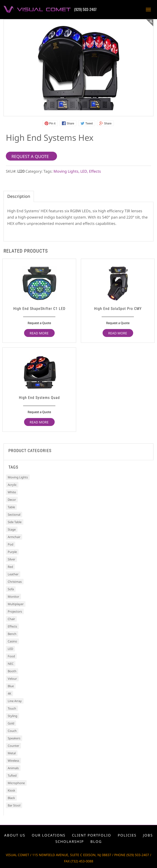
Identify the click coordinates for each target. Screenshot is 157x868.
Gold (11, 723)
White (12, 492)
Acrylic (12, 485)
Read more (39, 333)
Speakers (14, 738)
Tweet (89, 124)
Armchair (14, 537)
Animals (13, 768)
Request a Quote (39, 323)
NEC (11, 664)
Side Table (15, 522)
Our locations (49, 835)
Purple (12, 552)
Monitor (13, 597)
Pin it (52, 124)
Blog (96, 841)
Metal (12, 753)
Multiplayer (16, 604)
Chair (11, 619)
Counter (13, 746)
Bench (12, 634)
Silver (11, 559)
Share (70, 124)
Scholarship (70, 841)
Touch (12, 708)
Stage (12, 529)
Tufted (12, 775)
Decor (12, 500)
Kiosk (11, 790)
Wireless (13, 761)
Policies (127, 835)
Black (11, 798)
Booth (12, 671)
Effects (95, 171)
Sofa (11, 589)
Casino (12, 641)
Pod (11, 544)
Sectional (14, 515)
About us (15, 835)
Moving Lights (66, 171)
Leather (13, 574)
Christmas (15, 582)
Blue (11, 686)
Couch (12, 731)
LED (84, 171)
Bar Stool (14, 805)
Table (11, 507)
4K (9, 693)
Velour (12, 679)
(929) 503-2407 (85, 9)
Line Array (15, 701)
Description (19, 196)
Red (10, 567)
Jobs (148, 835)
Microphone (16, 783)
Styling (12, 716)
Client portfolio (92, 835)
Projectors (15, 611)
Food (11, 656)
